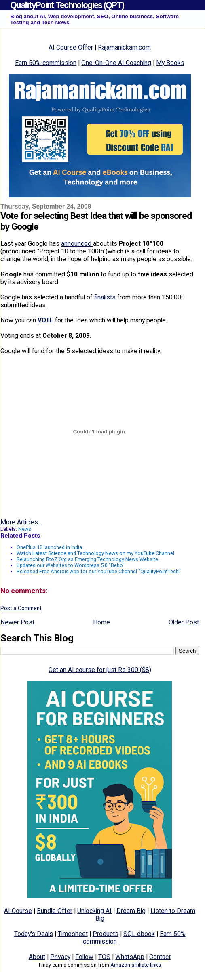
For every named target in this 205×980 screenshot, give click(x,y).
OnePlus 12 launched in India (49, 547)
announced (77, 244)
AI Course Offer (71, 47)
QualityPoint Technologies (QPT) (67, 5)
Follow (84, 957)
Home (101, 622)
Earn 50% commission (46, 63)
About (37, 957)
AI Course (18, 911)
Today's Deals (34, 934)
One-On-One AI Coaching (116, 63)
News (25, 529)
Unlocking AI (94, 911)
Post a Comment (21, 608)
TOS (104, 957)
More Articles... (21, 522)
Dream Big (131, 911)
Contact (160, 957)
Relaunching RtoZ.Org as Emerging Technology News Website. (88, 559)
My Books (170, 63)
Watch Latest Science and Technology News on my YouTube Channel (95, 553)
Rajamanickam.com (124, 47)
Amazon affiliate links (136, 965)
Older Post (184, 622)
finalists (105, 297)
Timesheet (73, 934)
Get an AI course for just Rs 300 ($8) (100, 670)
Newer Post (17, 622)
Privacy (60, 957)
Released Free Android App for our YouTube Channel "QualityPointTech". (99, 571)
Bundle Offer (55, 911)
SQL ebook (139, 934)
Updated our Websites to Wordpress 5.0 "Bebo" (71, 565)
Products (106, 934)
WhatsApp (130, 957)
